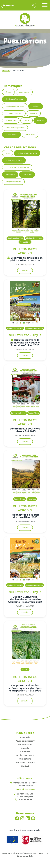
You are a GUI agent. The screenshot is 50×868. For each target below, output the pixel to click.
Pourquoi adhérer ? (25, 741)
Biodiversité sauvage (15, 106)
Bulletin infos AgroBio (27, 153)
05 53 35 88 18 (25, 799)
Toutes (8, 92)
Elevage (34, 113)
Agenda (25, 748)
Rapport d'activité (13, 182)
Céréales (36, 106)
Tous (8, 153)
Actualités (25, 752)
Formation (10, 174)
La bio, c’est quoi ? (25, 755)
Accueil (6, 71)
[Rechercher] (33, 5)
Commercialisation (14, 113)
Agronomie (24, 92)
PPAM (27, 120)
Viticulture (30, 135)
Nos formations (25, 745)
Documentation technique (17, 167)
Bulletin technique (14, 160)
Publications (25, 759)
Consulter (25, 271)
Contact (25, 766)
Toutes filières (11, 135)
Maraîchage (11, 120)
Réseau (40, 120)
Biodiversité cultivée (14, 99)
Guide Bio (27, 174)
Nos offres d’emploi (25, 762)
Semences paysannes (15, 128)
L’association (25, 737)
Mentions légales (11, 853)
